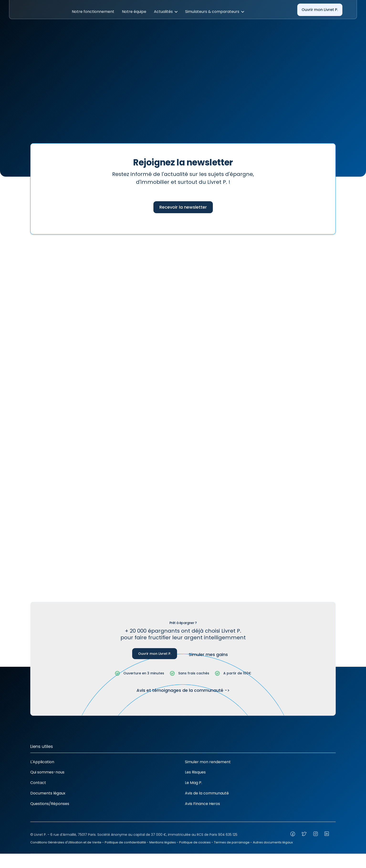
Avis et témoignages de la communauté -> (183, 690)
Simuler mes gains (208, 654)
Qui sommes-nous (47, 772)
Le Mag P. (193, 783)
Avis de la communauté (207, 793)
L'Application (42, 762)
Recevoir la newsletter (183, 207)
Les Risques (195, 772)
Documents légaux (48, 793)
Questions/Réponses (50, 804)
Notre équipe (134, 12)
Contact (38, 783)
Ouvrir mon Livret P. (320, 10)
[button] (93, 12)
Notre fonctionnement (93, 12)
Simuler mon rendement (208, 762)
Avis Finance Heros (202, 804)
